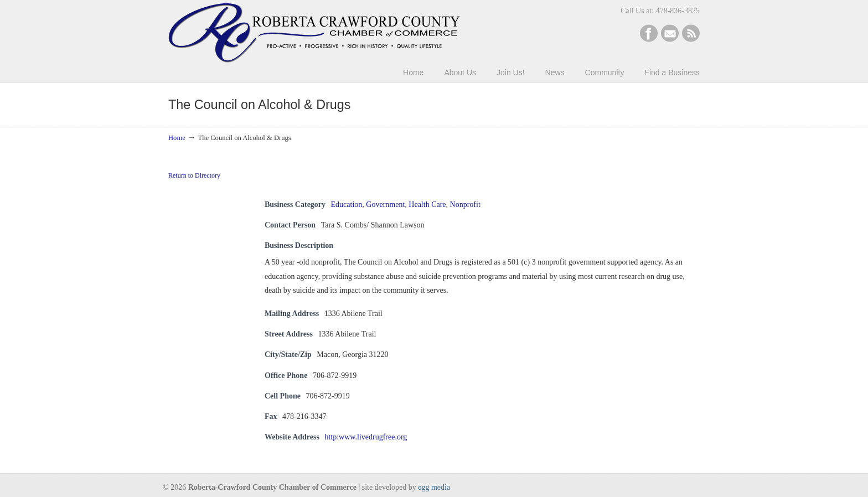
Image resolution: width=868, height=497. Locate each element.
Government (385, 205)
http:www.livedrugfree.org (366, 437)
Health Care (427, 205)
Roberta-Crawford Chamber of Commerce (314, 33)
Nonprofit (465, 205)
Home (177, 138)
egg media (434, 487)
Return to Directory (194, 175)
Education (347, 205)
